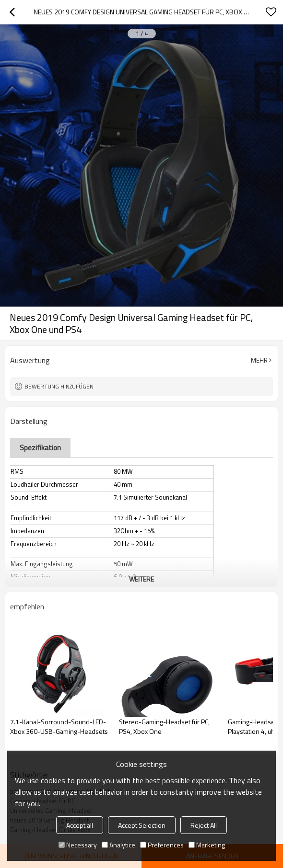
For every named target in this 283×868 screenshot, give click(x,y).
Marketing (207, 845)
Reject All (204, 825)
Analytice (118, 845)
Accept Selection (142, 825)
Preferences (162, 845)
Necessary (78, 845)
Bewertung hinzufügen (59, 386)
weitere (141, 579)
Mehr (259, 360)
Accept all (80, 825)
